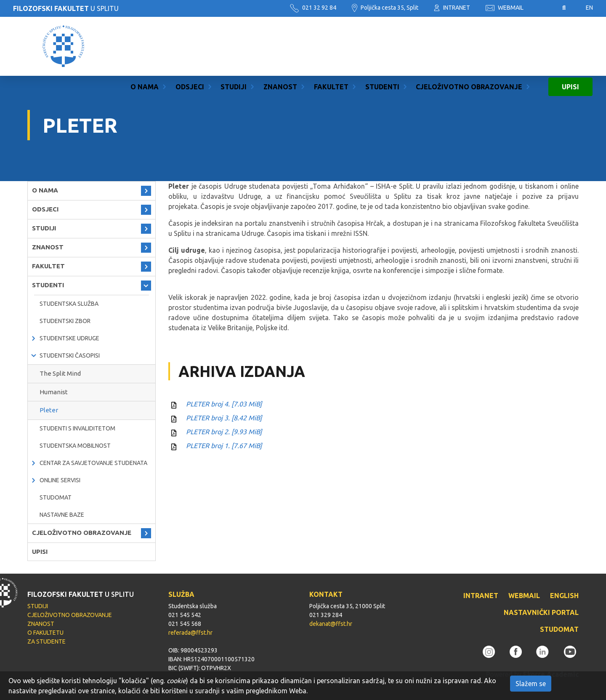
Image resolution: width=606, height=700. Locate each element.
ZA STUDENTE (47, 641)
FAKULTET (331, 46)
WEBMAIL (505, 8)
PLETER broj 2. (224, 432)
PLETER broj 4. (224, 404)
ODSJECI (190, 46)
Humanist (54, 392)
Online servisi (60, 480)
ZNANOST (280, 46)
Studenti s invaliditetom (77, 428)
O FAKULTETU (45, 633)
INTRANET (452, 8)
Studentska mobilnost (75, 446)
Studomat (56, 497)
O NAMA (145, 46)
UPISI (570, 46)
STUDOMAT (559, 629)
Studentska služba (69, 304)
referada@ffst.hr (190, 633)
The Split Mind (60, 373)
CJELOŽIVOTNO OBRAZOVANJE (469, 46)
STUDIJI (234, 46)
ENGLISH (564, 596)
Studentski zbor (65, 321)
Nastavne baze (62, 515)
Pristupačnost (543, 8)
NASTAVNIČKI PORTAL (541, 612)
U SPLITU (66, 8)
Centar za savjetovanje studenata (93, 463)
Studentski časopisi (70, 355)
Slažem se (531, 684)
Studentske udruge (69, 338)
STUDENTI (382, 46)
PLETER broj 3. (224, 418)
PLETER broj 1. (224, 446)
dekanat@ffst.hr (331, 624)
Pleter (49, 410)
